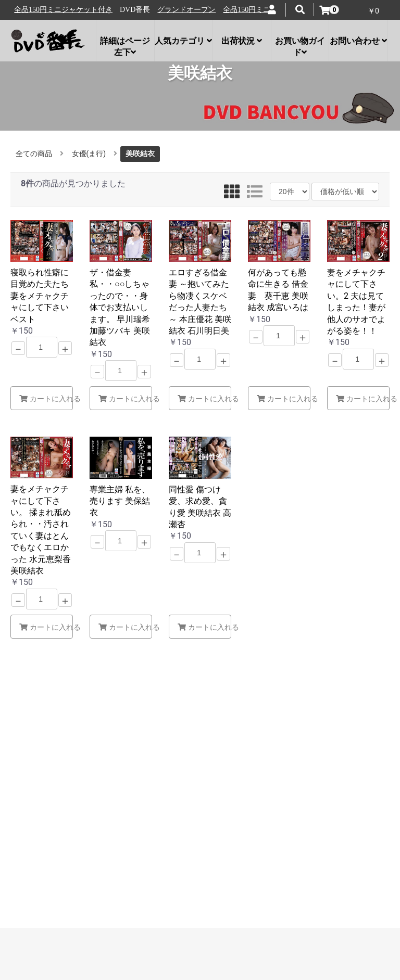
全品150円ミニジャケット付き (131, 10)
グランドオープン (45, 10)
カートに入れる (46, 399)
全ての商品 (34, 154)
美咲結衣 (140, 154)
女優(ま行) (89, 154)
